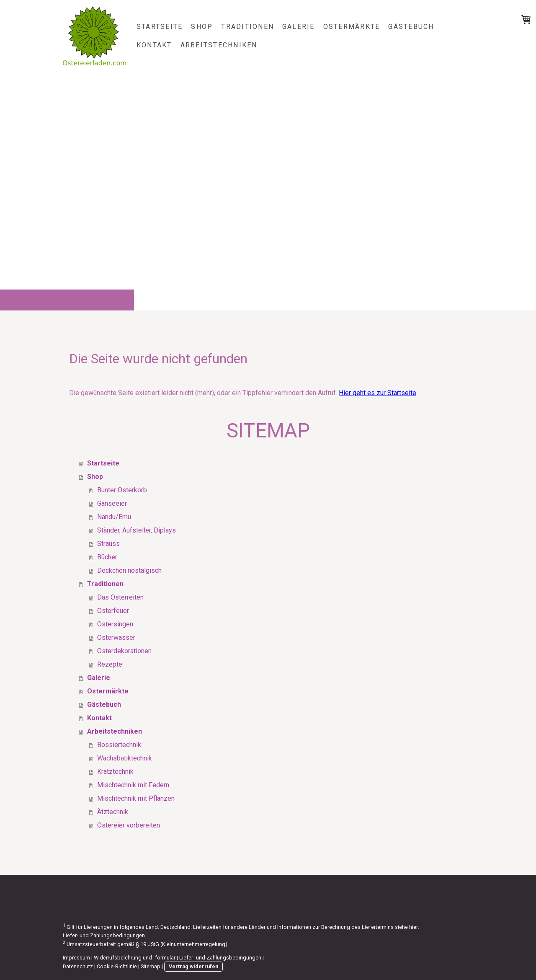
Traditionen (247, 27)
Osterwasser (116, 637)
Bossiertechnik (119, 745)
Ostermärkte (352, 27)
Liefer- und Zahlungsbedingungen (104, 935)
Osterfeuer (113, 611)
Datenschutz (78, 966)
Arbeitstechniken (219, 45)
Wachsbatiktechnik (125, 758)
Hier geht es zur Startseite (378, 393)
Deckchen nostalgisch (129, 570)
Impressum (76, 958)
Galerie (299, 27)
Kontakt (154, 45)
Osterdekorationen (124, 651)
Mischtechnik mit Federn (133, 785)
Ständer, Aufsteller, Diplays (137, 530)
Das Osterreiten (120, 597)
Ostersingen (115, 624)
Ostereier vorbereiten (129, 825)
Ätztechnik (113, 812)
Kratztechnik (115, 772)
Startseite (160, 27)
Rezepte (110, 664)
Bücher (107, 557)
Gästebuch (411, 27)
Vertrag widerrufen (193, 966)
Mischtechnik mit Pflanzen (136, 798)
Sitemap (151, 966)
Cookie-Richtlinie (117, 966)
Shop (202, 27)
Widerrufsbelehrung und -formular (135, 958)
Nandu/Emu (114, 517)
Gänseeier (112, 503)
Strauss (108, 544)
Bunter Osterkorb (122, 490)
